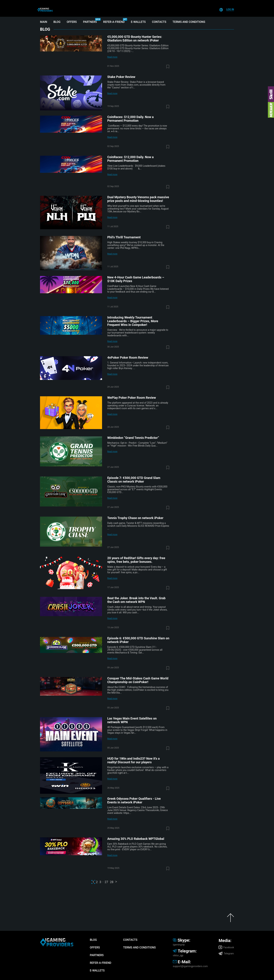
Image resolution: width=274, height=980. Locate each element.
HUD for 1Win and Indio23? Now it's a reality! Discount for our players (134, 760)
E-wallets (138, 22)
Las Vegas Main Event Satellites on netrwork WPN (132, 720)
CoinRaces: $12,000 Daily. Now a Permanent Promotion (130, 119)
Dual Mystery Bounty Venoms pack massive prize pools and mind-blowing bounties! (138, 199)
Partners (90, 22)
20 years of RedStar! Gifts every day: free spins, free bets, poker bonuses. (136, 560)
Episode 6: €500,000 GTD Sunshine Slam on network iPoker (138, 640)
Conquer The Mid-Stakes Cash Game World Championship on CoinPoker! (138, 680)
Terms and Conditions (189, 22)
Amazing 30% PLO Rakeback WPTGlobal (136, 839)
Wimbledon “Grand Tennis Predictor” (133, 438)
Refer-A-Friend (114, 22)
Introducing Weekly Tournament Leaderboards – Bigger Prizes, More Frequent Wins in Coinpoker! (133, 321)
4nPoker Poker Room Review (128, 357)
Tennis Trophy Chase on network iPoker (135, 518)
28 (112, 882)
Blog (57, 22)
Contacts (159, 22)
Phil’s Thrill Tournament (124, 237)
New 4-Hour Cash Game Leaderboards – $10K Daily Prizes (136, 279)
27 (106, 882)
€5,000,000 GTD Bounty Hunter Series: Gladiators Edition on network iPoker (135, 39)
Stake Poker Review (121, 77)
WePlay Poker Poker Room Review (132, 398)
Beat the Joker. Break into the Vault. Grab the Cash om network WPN (136, 600)
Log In (230, 9)
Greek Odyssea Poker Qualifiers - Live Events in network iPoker (134, 800)
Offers (72, 22)
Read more (112, 57)
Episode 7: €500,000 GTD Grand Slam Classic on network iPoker (134, 480)
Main (44, 22)
